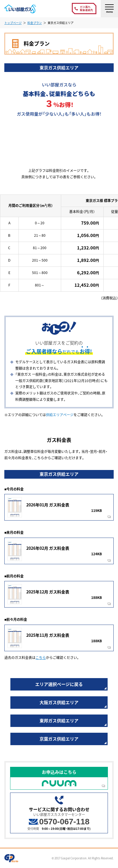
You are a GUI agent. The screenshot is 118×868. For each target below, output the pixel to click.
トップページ (13, 23)
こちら (41, 658)
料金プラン (35, 23)
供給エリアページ (60, 415)
